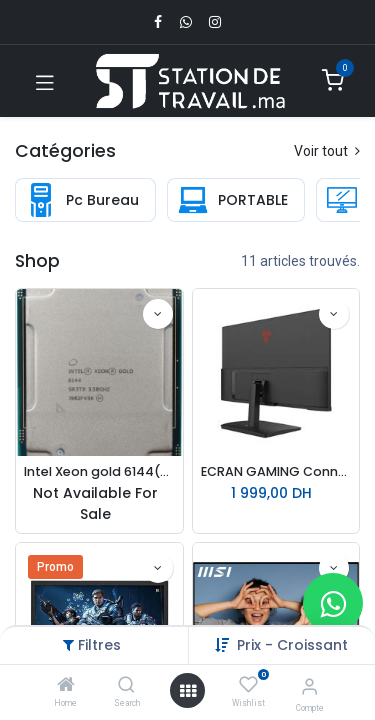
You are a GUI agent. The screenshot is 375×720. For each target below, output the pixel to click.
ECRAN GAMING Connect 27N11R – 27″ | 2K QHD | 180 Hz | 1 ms (276, 471)
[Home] (66, 686)
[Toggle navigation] (45, 81)
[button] (158, 314)
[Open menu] (188, 691)
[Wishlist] (248, 685)
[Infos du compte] (309, 686)
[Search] (126, 686)
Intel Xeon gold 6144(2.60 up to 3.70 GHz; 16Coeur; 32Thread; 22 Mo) (99, 471)
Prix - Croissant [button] (292, 645)
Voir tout (327, 151)
